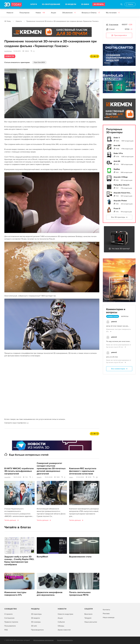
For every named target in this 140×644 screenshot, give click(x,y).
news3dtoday (8, 477)
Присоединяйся (119, 35)
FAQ (6, 630)
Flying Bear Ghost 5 (121, 185)
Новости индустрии (65, 614)
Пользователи (10, 626)
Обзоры (61, 626)
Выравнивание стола (80, 557)
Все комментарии (118, 369)
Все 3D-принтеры (118, 217)
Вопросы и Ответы (91, 13)
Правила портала (11, 622)
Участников (114, 25)
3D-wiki (34, 626)
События (61, 622)
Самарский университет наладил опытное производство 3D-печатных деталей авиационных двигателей (51, 468)
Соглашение (9, 618)
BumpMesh (42, 557)
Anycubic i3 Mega (121, 177)
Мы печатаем (113, 13)
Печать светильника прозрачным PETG (80, 594)
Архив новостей (64, 630)
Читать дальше (10, 520)
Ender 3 (117, 138)
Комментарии (113, 316)
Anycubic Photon (120, 201)
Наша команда (109, 617)
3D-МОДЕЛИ (71, 4)
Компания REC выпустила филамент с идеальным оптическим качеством (83, 471)
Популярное (24, 13)
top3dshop (8, 51)
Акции (53, 13)
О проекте (8, 614)
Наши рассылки (91, 622)
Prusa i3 (117, 208)
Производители (37, 630)
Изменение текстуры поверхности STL (15, 594)
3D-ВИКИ (85, 4)
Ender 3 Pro (118, 153)
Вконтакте (88, 614)
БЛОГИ (34, 4)
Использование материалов (43, 640)
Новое (40, 13)
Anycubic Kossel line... (122, 193)
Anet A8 (117, 146)
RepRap (117, 169)
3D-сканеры (36, 622)
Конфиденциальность (65, 640)
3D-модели (35, 618)
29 (97, 477)
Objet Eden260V (39, 62)
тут (28, 423)
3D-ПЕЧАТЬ (99, 4)
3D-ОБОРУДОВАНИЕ (51, 4)
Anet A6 (117, 161)
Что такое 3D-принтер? (121, 249)
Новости (10, 13)
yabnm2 (114, 322)
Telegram (88, 618)
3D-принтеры (36, 614)
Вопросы (125, 316)
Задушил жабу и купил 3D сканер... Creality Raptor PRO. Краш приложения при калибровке (19, 561)
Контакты (106, 610)
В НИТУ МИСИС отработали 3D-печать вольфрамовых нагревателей (19, 471)
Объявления (69, 13)
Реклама (16, 34)
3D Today (8, 21)
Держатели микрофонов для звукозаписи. (50, 594)
